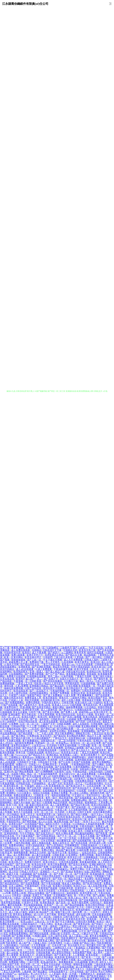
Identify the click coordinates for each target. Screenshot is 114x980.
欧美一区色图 (70, 974)
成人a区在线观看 (25, 669)
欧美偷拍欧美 (98, 874)
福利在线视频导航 (61, 795)
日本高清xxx (60, 726)
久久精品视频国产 (42, 738)
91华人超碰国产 (9, 722)
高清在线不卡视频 (53, 688)
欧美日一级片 (104, 922)
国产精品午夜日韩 (21, 738)
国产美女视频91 (98, 810)
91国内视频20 (11, 945)
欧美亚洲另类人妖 (46, 814)
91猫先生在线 (96, 926)
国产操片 (37, 803)
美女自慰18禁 (45, 929)
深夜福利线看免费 (31, 900)
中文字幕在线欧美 (10, 838)
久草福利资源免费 (95, 824)
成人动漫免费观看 (87, 774)
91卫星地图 (84, 745)
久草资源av (63, 891)
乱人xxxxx (5, 895)
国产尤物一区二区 (63, 874)
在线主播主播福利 (14, 891)
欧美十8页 (12, 805)
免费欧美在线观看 (10, 924)
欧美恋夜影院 (50, 698)
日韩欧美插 (36, 681)
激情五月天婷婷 (38, 853)
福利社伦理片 (53, 824)
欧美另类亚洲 (59, 857)
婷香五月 (107, 912)
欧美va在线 (45, 705)
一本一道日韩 (44, 917)
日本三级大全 (7, 941)
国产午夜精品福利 (37, 760)
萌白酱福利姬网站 (85, 834)
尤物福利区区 (64, 819)
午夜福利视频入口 (34, 960)
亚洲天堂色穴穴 (35, 655)
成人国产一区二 (34, 679)
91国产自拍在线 (33, 688)
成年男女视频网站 (102, 762)
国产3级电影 (41, 731)
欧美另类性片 (32, 869)
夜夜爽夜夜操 (66, 962)
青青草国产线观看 (48, 888)
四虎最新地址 (107, 900)
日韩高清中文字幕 (52, 650)
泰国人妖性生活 (61, 843)
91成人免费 (70, 695)
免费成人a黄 (102, 826)
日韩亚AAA (35, 764)
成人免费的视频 (22, 855)
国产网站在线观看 (39, 933)
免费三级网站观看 (87, 719)
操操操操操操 (19, 660)
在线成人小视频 (85, 714)
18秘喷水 (57, 917)
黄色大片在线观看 (23, 812)
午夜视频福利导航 (81, 764)
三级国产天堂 (48, 724)
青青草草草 (80, 653)
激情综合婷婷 (14, 819)
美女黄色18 (106, 919)
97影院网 (6, 936)
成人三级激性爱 (49, 710)
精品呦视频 (90, 655)
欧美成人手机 (91, 867)
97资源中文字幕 (30, 903)
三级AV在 (40, 922)
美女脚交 (89, 879)
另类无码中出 (94, 795)
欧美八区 (109, 703)
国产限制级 (34, 876)
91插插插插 (6, 712)
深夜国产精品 (34, 695)
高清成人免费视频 (16, 788)
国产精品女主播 (74, 655)
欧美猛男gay (63, 743)
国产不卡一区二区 (67, 836)
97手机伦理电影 (57, 860)
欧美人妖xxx (75, 898)
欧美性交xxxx (53, 753)
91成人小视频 (71, 943)
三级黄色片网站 (79, 698)
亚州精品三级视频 (75, 748)
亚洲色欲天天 (73, 957)
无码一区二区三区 (11, 717)
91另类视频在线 (24, 967)
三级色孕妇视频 (22, 843)
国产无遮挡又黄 (63, 955)
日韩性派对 (20, 938)
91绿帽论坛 (22, 791)
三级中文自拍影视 (103, 710)
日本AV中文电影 (104, 681)
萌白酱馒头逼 (64, 841)
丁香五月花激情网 (89, 753)
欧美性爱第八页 (89, 893)
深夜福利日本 (48, 741)
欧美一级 (23, 805)
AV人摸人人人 (8, 807)
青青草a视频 (18, 648)
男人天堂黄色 (53, 662)
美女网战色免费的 (76, 736)
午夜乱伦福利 (14, 781)
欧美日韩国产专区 (98, 698)
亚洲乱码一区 (100, 741)
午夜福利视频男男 (48, 774)
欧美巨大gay (80, 886)
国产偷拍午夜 (101, 679)
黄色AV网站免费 (65, 834)
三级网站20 (15, 757)
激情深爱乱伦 (106, 717)
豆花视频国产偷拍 (63, 895)
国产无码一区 (60, 879)
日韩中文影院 (85, 812)
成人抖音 (14, 872)
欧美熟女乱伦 (67, 910)
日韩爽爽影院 (72, 845)
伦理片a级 (46, 886)
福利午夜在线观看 (21, 919)
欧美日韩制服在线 (68, 900)
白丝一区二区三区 (30, 724)
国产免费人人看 (69, 712)
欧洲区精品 (53, 755)
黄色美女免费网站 (23, 914)
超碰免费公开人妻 (19, 662)
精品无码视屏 (60, 803)
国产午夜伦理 (82, 874)
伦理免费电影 (53, 938)
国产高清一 (76, 822)
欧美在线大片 (27, 955)
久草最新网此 (94, 948)
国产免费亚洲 (104, 836)
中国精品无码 (71, 650)
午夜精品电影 (80, 772)
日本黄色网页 (56, 943)
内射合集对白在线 (76, 672)
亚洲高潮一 (93, 919)
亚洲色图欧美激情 (85, 760)
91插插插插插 (94, 738)
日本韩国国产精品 (34, 824)
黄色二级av (54, 676)
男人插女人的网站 (79, 793)
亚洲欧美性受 (50, 764)
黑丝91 (93, 850)
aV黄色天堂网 (12, 664)
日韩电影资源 (102, 664)
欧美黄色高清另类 (76, 919)
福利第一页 (7, 860)
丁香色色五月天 (91, 860)
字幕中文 (53, 826)
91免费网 (14, 724)
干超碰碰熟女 (39, 784)
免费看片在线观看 (16, 676)
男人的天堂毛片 (39, 974)
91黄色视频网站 (82, 767)
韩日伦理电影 (76, 803)
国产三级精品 (32, 881)
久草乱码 (71, 812)
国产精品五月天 (37, 755)
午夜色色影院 (85, 741)
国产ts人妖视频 (90, 917)
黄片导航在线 (29, 714)
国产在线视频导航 (82, 841)
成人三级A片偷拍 (18, 912)
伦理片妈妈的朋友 (36, 845)
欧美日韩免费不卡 (91, 755)
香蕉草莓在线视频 (11, 903)
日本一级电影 (50, 926)
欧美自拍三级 (80, 819)
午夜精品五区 (107, 933)
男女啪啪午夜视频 (83, 829)
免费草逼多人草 (33, 698)
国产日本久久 (78, 969)
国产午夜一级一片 (45, 807)
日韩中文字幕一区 (36, 648)
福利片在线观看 (96, 653)
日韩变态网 (68, 703)
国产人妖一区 (34, 660)
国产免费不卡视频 (66, 960)
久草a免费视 (22, 686)
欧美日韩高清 (90, 717)
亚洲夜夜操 (24, 667)
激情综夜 (9, 686)
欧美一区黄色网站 (14, 657)
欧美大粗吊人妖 (84, 703)
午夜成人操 (61, 810)
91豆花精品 (90, 707)
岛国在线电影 (94, 969)
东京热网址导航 (15, 929)
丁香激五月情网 (83, 676)
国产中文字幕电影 (65, 922)
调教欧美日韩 (83, 734)
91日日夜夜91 (24, 793)
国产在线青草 (99, 750)
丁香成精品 (79, 948)
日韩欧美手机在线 (94, 831)
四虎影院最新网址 (39, 693)
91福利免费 (83, 850)
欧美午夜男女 (82, 662)
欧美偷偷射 (12, 750)
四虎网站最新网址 (14, 960)
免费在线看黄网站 (19, 933)
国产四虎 (81, 722)
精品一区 (32, 774)
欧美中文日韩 (44, 829)
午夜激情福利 (32, 886)
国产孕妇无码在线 (86, 881)
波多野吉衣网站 (58, 731)
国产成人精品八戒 (55, 672)
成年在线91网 (83, 914)
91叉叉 (60, 881)
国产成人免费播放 (53, 695)
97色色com (99, 776)
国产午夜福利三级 (63, 779)
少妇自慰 (25, 945)
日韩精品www (12, 848)
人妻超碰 (27, 972)
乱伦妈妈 (52, 745)
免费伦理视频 (87, 855)
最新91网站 (59, 707)
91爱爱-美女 (101, 960)
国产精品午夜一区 (32, 748)
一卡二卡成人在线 (44, 734)
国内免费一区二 (81, 912)
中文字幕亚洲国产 (26, 836)
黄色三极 (9, 755)
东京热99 (60, 817)
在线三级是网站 (93, 872)
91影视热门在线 (63, 772)
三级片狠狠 (68, 781)
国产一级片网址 (94, 657)
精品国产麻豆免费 (66, 850)
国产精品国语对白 (10, 884)
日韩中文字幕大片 (95, 907)
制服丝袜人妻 (43, 757)
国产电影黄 (102, 834)
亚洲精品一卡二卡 (50, 872)
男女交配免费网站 (65, 734)
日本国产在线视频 (81, 762)
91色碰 (5, 719)
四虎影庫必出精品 (54, 655)
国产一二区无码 (31, 729)
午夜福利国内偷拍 (42, 948)
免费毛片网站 (77, 869)
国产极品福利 (57, 686)
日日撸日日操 (71, 681)
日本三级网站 (16, 886)
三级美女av (65, 926)
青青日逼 (21, 753)
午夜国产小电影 (17, 695)
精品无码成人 (76, 879)
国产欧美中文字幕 (58, 853)
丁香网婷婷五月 (87, 974)
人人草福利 (55, 974)
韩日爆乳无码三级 (96, 945)
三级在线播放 (100, 807)
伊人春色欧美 (7, 967)
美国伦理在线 (28, 917)
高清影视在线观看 (47, 750)
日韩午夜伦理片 (72, 917)
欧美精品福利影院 (44, 810)
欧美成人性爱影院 (44, 800)
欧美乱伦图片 (29, 717)
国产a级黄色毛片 (28, 705)
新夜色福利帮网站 (16, 926)
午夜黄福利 (69, 876)
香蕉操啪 (92, 674)
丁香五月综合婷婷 (51, 964)
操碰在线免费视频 (14, 688)
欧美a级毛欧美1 (49, 962)
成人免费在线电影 (21, 650)
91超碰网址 (53, 648)
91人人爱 (32, 726)
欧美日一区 (38, 919)
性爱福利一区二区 (45, 743)
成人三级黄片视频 (10, 969)
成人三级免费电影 (60, 805)
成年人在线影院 (81, 724)
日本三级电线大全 (96, 869)
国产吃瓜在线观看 (32, 776)
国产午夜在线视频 (51, 884)
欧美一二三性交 (26, 950)
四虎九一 (21, 941)
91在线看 (82, 791)
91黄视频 (47, 803)
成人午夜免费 (39, 653)
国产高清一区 (63, 903)
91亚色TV (96, 912)
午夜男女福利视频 (67, 745)
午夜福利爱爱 (7, 764)
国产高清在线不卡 (82, 788)
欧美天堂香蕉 (82, 669)
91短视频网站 (16, 674)
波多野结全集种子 (21, 745)
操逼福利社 (108, 969)
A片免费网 (46, 869)
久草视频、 (64, 764)
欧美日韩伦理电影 (95, 905)
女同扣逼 (34, 817)
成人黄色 (98, 953)
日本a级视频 (81, 962)
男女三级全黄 (12, 910)
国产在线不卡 (51, 679)
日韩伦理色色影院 (52, 876)
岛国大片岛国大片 (69, 679)
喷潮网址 (11, 793)
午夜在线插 (104, 893)
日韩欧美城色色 (89, 845)
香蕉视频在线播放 (76, 674)
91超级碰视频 (88, 684)
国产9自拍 (67, 848)
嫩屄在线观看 (15, 905)
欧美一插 (97, 745)
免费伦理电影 (33, 703)
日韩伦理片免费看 (86, 922)
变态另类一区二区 (30, 964)
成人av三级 (32, 779)
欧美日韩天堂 (101, 712)
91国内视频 (76, 705)
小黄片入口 (43, 976)
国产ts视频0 (99, 895)
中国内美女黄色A (51, 703)
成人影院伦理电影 (62, 953)
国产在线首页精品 (42, 707)
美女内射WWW (67, 774)
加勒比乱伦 (64, 814)
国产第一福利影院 (40, 719)
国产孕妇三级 (48, 729)
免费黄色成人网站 (82, 776)
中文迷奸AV (79, 795)
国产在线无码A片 (45, 834)
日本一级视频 (105, 850)
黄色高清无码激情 (46, 950)
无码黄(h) (93, 791)
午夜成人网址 (11, 841)
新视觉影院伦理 (63, 788)
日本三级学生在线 (58, 936)
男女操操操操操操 (33, 905)
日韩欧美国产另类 (10, 964)
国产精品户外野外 (30, 850)
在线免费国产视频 (82, 953)
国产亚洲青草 (43, 857)
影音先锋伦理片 (33, 657)
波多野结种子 (11, 707)
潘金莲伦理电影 (61, 667)
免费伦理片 (102, 781)
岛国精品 (37, 650)
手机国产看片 (63, 807)
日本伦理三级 (59, 945)
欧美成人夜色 (76, 831)
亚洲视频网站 (89, 731)
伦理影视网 (97, 724)
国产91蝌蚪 (98, 764)
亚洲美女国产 (16, 824)
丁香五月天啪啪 (13, 776)
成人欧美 (48, 748)
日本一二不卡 (7, 879)
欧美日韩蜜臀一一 (10, 922)
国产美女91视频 (51, 712)
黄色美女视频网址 (99, 936)
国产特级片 (98, 924)
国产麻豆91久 (66, 710)
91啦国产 (70, 881)
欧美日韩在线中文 (73, 688)
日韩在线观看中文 (59, 972)
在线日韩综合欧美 (28, 722)
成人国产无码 (55, 784)
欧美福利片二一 (33, 931)
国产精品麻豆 (40, 972)
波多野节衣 (6, 914)
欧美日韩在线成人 (30, 841)
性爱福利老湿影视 (60, 769)
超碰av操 (55, 933)
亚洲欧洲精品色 (98, 864)
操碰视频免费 (21, 853)
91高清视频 (68, 662)
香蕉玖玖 (64, 698)
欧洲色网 (53, 760)
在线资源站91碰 (77, 738)
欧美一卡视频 (96, 819)
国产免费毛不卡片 (23, 800)
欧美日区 (95, 662)
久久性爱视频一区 (41, 945)
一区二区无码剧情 (66, 741)
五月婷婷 (60, 812)
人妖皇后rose (39, 745)
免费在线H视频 (70, 931)
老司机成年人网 (98, 843)
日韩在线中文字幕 (47, 762)
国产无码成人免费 (97, 931)
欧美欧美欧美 (47, 903)
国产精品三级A (88, 943)
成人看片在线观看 (41, 855)
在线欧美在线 (19, 826)
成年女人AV (106, 962)
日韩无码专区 (94, 722)
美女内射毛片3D (77, 945)
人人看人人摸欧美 (96, 891)
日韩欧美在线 (58, 719)
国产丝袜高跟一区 (81, 807)
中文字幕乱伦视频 (53, 660)
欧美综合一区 (78, 743)
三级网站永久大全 (62, 948)
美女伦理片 (46, 736)
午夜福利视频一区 (60, 691)
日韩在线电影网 (83, 848)
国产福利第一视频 (104, 967)
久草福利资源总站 (61, 757)
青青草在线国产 (52, 931)
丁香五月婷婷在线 (51, 664)
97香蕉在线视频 (24, 810)
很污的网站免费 (65, 729)
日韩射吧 (48, 657)
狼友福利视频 (67, 722)
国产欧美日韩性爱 (92, 884)
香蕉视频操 (74, 731)
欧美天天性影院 (47, 891)
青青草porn (28, 757)
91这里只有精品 (84, 876)
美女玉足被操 (20, 712)
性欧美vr (39, 684)
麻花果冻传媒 (61, 822)
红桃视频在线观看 (37, 676)
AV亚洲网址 (72, 855)
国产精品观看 (26, 734)
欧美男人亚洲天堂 (31, 910)
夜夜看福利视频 (88, 862)
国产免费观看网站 (15, 703)
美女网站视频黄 (90, 726)
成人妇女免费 (94, 743)
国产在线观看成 (83, 798)
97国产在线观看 (10, 705)
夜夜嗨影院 (91, 803)
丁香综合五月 (60, 738)
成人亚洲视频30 (84, 967)
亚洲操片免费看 (60, 793)
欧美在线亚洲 (21, 691)
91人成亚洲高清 (28, 750)
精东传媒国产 (7, 864)
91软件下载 (35, 712)
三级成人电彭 (82, 929)
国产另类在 (91, 972)
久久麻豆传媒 (74, 860)
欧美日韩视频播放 (23, 769)
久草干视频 (50, 914)
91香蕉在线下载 (87, 838)
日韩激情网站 (105, 853)
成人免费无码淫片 (14, 869)
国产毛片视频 (60, 831)
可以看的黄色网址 (94, 784)
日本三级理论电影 (19, 693)
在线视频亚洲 (50, 791)
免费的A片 (22, 764)
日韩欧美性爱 (66, 888)
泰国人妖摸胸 (62, 800)
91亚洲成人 (21, 857)
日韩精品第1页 (102, 829)
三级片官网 (33, 962)
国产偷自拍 (60, 736)
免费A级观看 (18, 655)
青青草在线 (15, 888)
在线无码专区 (89, 853)
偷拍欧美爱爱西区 (14, 881)
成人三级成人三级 (79, 936)
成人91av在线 (46, 822)
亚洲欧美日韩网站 (97, 779)
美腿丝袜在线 (14, 729)
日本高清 (50, 960)
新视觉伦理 (55, 717)
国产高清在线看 (79, 843)
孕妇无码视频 (32, 700)
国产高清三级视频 (72, 717)
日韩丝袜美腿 (43, 953)
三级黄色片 (66, 648)
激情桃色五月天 (96, 941)
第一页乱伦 (87, 679)
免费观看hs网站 (79, 800)
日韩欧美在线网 (36, 753)
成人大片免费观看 (73, 660)
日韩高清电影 (77, 891)
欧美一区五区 (28, 838)
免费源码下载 (37, 662)
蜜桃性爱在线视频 (83, 964)
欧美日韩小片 (16, 862)
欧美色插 (60, 957)
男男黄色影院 (72, 684)
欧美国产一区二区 (54, 905)
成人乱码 (38, 914)
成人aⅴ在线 (13, 953)
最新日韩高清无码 (14, 698)
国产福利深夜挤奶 (10, 850)
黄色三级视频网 (25, 807)
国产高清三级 (23, 864)
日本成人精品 (107, 857)
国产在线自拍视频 (65, 967)
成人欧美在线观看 (49, 722)
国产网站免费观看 (24, 772)
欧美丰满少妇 (99, 667)
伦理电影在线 (23, 784)
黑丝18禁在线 (80, 926)
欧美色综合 (46, 779)
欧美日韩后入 (50, 862)
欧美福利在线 (94, 693)
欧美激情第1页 (57, 786)
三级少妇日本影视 (63, 657)
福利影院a (24, 974)
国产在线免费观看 (30, 884)
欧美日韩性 (96, 929)
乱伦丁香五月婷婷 (44, 967)
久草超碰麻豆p (61, 869)
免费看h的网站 (17, 845)
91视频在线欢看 (83, 710)
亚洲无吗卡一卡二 (85, 888)
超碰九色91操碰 (22, 803)
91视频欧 (107, 955)
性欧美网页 (12, 943)
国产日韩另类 (34, 788)
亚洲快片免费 (100, 788)
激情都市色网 (98, 793)
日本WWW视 (79, 941)
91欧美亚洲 (6, 853)
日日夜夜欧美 (37, 798)
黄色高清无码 (91, 705)
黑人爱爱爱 (13, 955)
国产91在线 (64, 762)
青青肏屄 (104, 917)
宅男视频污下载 (103, 876)
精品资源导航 (66, 798)
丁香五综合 (97, 734)
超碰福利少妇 (104, 974)
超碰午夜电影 (95, 757)
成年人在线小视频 (71, 700)
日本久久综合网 (52, 781)
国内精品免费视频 (102, 848)
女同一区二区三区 (44, 812)
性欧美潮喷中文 (70, 938)
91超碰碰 (71, 719)
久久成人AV (31, 891)
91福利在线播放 (13, 710)
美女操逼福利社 (67, 791)
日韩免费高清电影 (85, 781)
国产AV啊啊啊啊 (44, 772)
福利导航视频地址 (10, 917)
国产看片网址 (19, 736)
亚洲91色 (9, 772)
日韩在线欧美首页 (16, 760)
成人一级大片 (26, 831)
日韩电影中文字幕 (27, 762)
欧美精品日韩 (94, 672)
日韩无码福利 (96, 772)
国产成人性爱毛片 (39, 907)
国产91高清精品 (55, 845)
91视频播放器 (91, 857)
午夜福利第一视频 (42, 898)
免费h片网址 (48, 850)
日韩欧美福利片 (29, 924)
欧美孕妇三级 (60, 898)
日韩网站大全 (45, 726)
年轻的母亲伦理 (13, 653)
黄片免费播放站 (31, 741)
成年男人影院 (62, 969)
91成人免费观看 (44, 669)
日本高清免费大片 (19, 817)
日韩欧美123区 (58, 907)
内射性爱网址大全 (61, 776)
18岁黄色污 (80, 779)
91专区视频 (72, 686)
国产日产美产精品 (55, 674)
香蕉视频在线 (17, 779)
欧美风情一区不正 (73, 784)
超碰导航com (86, 712)
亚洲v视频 (25, 707)
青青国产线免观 (66, 914)
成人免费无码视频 (51, 848)
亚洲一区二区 (82, 950)
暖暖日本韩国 (14, 748)
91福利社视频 (34, 926)
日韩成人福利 (92, 660)
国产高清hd (67, 872)
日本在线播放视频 (102, 914)
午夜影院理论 (14, 822)
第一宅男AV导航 (83, 895)
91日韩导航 (106, 938)
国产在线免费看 (64, 767)
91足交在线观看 (85, 664)
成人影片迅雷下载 (32, 781)
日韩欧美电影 (7, 976)
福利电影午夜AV (25, 731)
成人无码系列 (100, 798)
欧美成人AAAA (60, 705)
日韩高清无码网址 (92, 691)
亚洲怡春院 (14, 714)
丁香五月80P (47, 817)
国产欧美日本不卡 (76, 786)
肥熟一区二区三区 (73, 867)
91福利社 (98, 703)
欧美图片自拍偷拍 (63, 886)
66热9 (32, 857)
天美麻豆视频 (14, 741)
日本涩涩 (32, 941)
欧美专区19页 (75, 857)
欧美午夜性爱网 (80, 903)
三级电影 (97, 910)
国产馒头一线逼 (59, 976)
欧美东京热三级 (88, 650)
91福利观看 (56, 867)
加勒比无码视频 (42, 793)
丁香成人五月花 (24, 684)
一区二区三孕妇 (12, 900)
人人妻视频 (79, 955)
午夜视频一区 (21, 681)
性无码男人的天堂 (62, 829)
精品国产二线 (47, 912)
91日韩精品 (78, 824)
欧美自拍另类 (39, 864)
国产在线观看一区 (43, 874)
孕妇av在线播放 (36, 893)
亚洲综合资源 (78, 693)
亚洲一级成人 (37, 672)
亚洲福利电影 (11, 834)
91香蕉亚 (66, 824)
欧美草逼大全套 (70, 753)
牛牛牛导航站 (27, 834)
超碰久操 (34, 912)
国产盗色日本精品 (78, 864)
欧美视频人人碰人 (70, 755)
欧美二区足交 (28, 814)
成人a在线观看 (8, 762)
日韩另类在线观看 (69, 862)
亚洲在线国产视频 (26, 829)
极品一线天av (87, 681)
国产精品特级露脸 (75, 905)
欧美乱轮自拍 (73, 817)
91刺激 (75, 769)
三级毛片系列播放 (44, 957)
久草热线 (79, 657)
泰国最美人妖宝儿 (63, 929)
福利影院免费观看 (24, 743)
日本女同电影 (48, 841)
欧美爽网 (59, 748)
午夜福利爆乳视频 (63, 669)
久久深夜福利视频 (78, 810)
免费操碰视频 (7, 684)
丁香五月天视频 (87, 836)
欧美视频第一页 (87, 686)
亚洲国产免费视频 (60, 693)
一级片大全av (96, 814)
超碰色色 (48, 788)
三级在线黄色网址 (104, 964)
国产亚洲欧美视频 (42, 667)
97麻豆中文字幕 (90, 933)
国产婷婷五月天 (100, 767)
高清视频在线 (105, 719)
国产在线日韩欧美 (94, 688)
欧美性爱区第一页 (14, 786)
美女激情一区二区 (104, 714)
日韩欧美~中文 (42, 795)
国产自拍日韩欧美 (17, 876)
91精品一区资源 (22, 898)
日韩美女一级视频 (22, 895)
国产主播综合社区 (56, 893)
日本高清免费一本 (96, 786)
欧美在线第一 (93, 955)
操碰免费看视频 (75, 707)
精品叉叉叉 (28, 819)
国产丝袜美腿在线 (89, 900)
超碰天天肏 (13, 874)
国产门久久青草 (9, 957)
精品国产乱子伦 (76, 907)
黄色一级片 (52, 798)
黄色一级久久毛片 (93, 898)
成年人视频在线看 (42, 843)
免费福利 (76, 691)
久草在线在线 (7, 679)
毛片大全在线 (96, 648)
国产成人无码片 (94, 748)
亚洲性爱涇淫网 (31, 710)
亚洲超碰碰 (47, 969)
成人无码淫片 (105, 862)
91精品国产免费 (40, 867)
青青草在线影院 (50, 910)
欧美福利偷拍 (83, 910)
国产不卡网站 (23, 948)
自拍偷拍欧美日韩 (50, 700)
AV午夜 (50, 922)
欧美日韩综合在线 (66, 714)
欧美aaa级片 (27, 922)
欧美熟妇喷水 (21, 672)
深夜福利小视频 (88, 769)
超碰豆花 (9, 857)
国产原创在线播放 (53, 681)
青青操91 (78, 872)
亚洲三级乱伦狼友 (103, 676)
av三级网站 (67, 653)
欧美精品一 (75, 853)
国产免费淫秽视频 (34, 674)
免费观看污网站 (17, 962)
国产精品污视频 (79, 814)
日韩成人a (9, 731)
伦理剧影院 (35, 791)
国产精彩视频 (30, 822)
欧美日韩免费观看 (58, 864)
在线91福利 (10, 950)
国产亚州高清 (50, 900)
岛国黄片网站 (19, 774)
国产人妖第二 (80, 648)
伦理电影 (67, 964)
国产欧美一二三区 (91, 957)
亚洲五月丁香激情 (42, 895)
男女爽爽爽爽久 (86, 695)
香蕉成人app (68, 664)
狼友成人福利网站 (72, 884)
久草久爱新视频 (46, 714)
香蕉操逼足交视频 (92, 700)
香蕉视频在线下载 (37, 826)
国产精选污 (54, 653)
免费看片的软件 (33, 862)
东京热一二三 (21, 907)
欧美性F (26, 653)
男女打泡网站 (106, 972)
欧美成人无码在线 (19, 719)
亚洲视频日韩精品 (39, 686)
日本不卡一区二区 (100, 669)
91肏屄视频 (67, 676)
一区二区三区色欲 (85, 729)
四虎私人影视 (19, 893)
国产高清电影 (63, 941)
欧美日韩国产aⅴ (9, 974)
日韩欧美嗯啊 (64, 724)
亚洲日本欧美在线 (55, 919)
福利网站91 (31, 929)
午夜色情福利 (87, 826)
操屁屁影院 (73, 893)
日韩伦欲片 (96, 903)
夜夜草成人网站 (46, 941)
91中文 (83, 931)
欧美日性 (43, 717)
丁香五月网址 (46, 924)
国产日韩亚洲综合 (46, 836)
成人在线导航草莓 (98, 886)
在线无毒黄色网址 (103, 812)
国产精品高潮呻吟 (89, 938)
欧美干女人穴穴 (92, 822)
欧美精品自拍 (27, 953)
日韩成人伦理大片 (29, 872)
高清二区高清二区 (26, 879)
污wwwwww (21, 755)
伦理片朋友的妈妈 (81, 667)
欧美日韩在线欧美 (101, 805)
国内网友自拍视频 (44, 767)
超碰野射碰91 (79, 757)
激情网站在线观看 (46, 819)
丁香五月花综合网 (21, 867)
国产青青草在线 (82, 924)
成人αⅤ (47, 776)
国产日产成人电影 (99, 800)
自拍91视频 (74, 726)
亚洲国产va (21, 860)
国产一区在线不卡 (39, 691)
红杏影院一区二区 (71, 933)
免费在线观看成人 (23, 795)
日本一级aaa (97, 950)
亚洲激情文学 (44, 879)
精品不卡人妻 (95, 736)
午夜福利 (30, 786)
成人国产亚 (99, 841)
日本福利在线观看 (46, 838)
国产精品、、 (30, 888)
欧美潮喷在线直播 (69, 826)
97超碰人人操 (16, 700)
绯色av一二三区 (36, 938)
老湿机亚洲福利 (45, 955)
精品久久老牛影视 (54, 684)
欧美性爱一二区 (104, 760)
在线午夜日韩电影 (19, 798)
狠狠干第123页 (63, 912)
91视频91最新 (40, 936)
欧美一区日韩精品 (10, 814)
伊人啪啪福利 (89, 817)
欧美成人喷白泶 (64, 924)
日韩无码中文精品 (38, 860)
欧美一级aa (6, 855)
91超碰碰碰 (26, 874)
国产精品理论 (48, 881)
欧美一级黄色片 (43, 831)
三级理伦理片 (26, 957)
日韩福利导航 (19, 726)
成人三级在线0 (85, 960)
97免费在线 (33, 736)
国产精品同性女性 (30, 664)
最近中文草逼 (42, 769)
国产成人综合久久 (81, 750)
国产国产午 (103, 731)
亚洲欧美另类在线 (14, 931)
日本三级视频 (66, 760)
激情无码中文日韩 (23, 767)
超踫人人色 (42, 786)
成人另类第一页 (65, 950)
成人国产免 (25, 943)
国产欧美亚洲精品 (96, 976)
